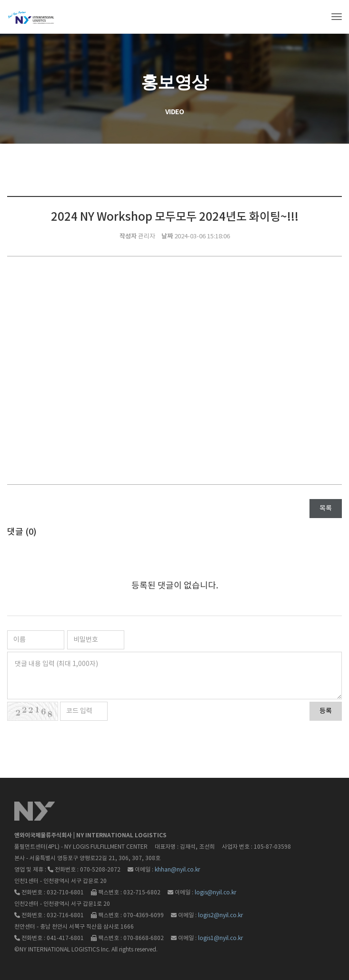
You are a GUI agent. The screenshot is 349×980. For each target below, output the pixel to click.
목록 (326, 509)
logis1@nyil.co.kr (220, 938)
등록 (326, 711)
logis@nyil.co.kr (215, 893)
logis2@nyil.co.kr (220, 916)
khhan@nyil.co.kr (177, 870)
